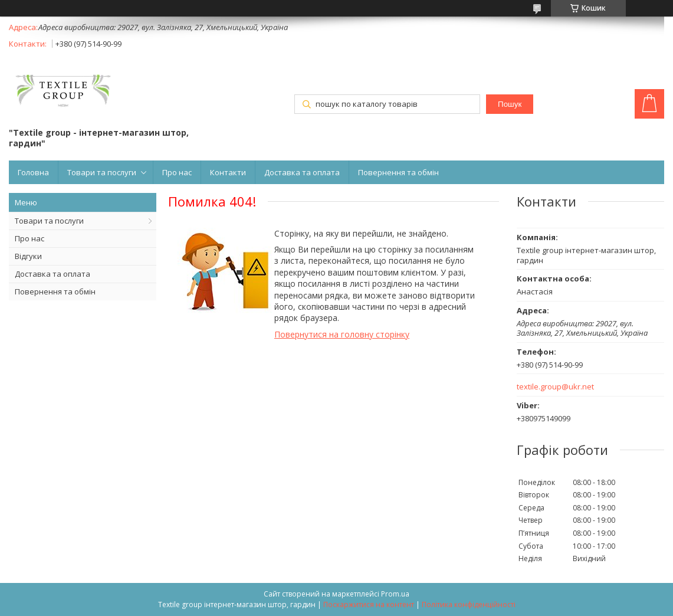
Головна (33, 172)
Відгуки (28, 256)
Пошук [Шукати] (510, 104)
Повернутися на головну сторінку (342, 334)
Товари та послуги (102, 172)
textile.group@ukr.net (555, 387)
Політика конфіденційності (469, 604)
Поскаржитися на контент (369, 604)
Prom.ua (395, 594)
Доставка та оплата (302, 172)
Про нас (177, 172)
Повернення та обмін (398, 172)
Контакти (228, 172)
